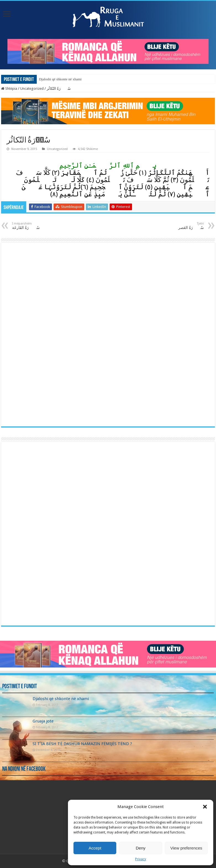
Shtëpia (9, 89)
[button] (205, 807)
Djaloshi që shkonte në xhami (60, 79)
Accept (95, 848)
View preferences (186, 848)
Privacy (141, 859)
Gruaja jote (43, 721)
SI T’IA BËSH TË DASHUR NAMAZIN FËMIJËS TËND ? (82, 744)
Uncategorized (32, 89)
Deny (140, 848)
